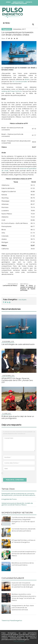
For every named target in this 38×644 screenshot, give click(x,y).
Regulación (7, 29)
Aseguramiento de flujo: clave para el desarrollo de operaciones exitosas (23, 608)
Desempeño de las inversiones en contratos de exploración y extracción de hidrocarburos (18, 494)
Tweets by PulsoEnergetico (12, 621)
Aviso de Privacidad (19, 641)
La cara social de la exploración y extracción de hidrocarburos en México (24, 554)
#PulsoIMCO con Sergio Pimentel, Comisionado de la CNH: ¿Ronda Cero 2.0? (17, 380)
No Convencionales (20, 82)
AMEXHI (8, 2)
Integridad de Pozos (9, 499)
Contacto (29, 2)
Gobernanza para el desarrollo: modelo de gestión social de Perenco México (17, 504)
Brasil (27, 80)
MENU (6, 23)
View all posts (22, 300)
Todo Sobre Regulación (19, 4)
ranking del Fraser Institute (12, 91)
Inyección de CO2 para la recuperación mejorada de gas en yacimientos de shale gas (23, 585)
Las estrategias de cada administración (18, 344)
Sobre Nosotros (18, 2)
